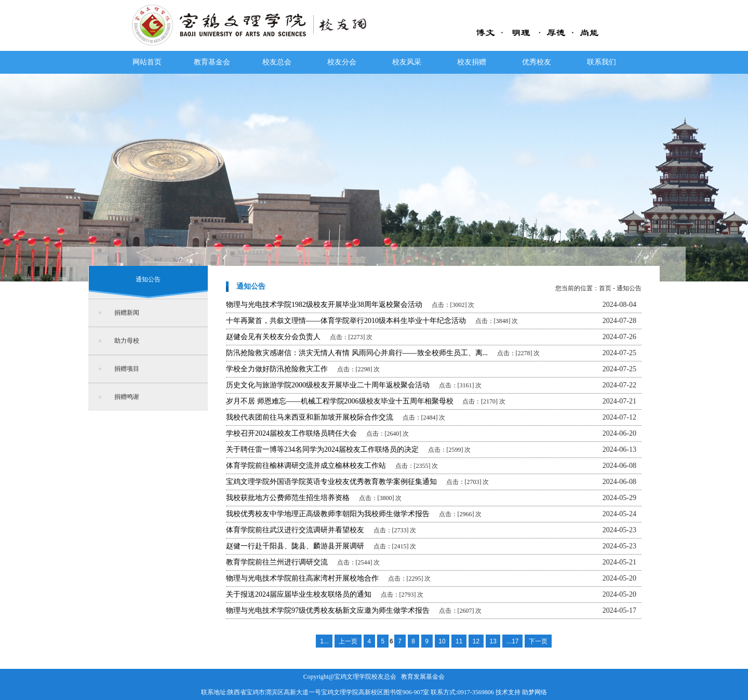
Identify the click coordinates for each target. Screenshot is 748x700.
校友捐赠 (472, 62)
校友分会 (342, 62)
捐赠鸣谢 (127, 397)
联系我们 (602, 62)
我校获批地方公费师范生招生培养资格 (288, 498)
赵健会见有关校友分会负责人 (273, 337)
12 (476, 641)
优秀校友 (537, 62)
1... (324, 641)
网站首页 (147, 62)
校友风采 (407, 62)
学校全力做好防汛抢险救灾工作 (277, 369)
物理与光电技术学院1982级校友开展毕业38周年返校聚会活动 (324, 305)
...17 (512, 641)
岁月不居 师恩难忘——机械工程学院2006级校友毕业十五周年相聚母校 (340, 401)
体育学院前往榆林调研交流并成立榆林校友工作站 (306, 466)
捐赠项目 (127, 369)
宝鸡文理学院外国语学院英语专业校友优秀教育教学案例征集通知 (331, 482)
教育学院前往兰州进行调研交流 (277, 562)
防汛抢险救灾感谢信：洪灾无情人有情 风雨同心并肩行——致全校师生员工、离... (357, 353)
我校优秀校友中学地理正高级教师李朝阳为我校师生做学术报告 (328, 514)
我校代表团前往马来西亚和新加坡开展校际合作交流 (310, 417)
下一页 (538, 641)
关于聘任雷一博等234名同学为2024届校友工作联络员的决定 (322, 449)
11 (459, 641)
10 (442, 641)
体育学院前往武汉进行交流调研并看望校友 (295, 530)
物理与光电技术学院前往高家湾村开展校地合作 (302, 578)
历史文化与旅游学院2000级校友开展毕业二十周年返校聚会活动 (328, 385)
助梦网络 (535, 692)
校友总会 (277, 62)
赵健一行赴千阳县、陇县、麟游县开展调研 (295, 546)
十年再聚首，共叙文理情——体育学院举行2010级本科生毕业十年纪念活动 (346, 321)
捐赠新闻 (127, 313)
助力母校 (127, 341)
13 (493, 641)
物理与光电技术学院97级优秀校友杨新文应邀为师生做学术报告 (328, 610)
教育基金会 (212, 62)
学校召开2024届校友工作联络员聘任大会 (291, 433)
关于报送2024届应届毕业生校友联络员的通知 (299, 594)
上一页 (348, 641)
